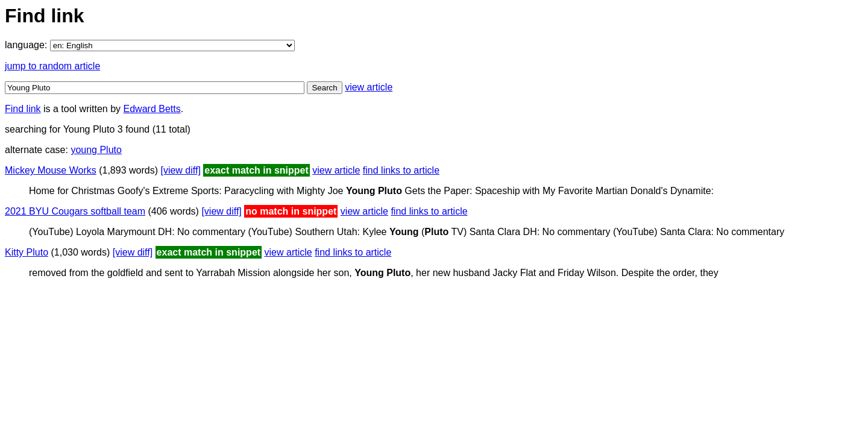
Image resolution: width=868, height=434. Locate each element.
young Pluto (96, 150)
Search (324, 88)
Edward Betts (152, 109)
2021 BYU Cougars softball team (75, 211)
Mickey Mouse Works (51, 170)
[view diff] (180, 170)
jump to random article (52, 66)
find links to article (401, 170)
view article (369, 87)
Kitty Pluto (27, 252)
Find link (23, 109)
